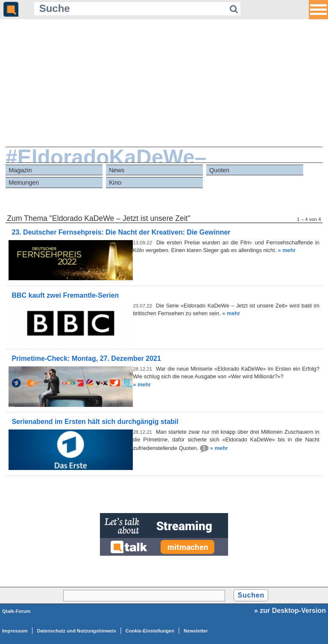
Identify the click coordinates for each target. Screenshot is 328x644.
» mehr (287, 250)
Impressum (15, 631)
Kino (115, 183)
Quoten (219, 170)
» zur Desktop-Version (290, 611)
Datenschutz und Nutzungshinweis (77, 631)
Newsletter (196, 631)
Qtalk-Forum (16, 611)
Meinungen (24, 183)
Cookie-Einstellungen (150, 631)
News (117, 170)
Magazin (20, 170)
